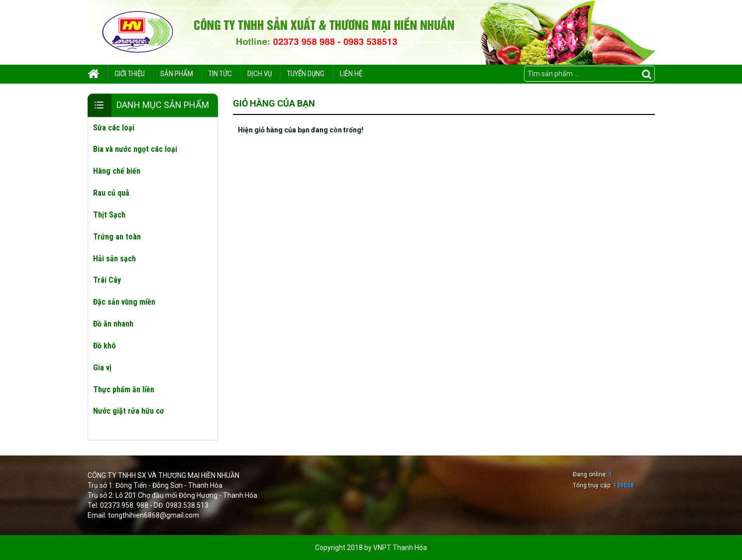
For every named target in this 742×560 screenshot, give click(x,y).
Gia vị (102, 368)
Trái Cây (107, 280)
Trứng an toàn (117, 237)
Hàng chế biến (117, 171)
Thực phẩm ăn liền (124, 390)
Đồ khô (105, 346)
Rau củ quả (111, 193)
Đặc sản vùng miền (124, 302)
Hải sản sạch (114, 259)
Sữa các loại (114, 128)
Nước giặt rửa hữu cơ (128, 411)
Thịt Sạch (109, 215)
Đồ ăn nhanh (113, 324)
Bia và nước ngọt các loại (135, 149)
